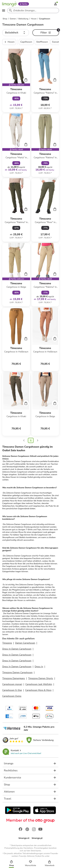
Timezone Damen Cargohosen (17, 672)
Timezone (7, 643)
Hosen (9, 42)
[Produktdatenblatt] (16, 81)
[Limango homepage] (9, 4)
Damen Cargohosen (25, 643)
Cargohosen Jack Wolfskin (39, 684)
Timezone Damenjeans (14, 678)
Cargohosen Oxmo (12, 696)
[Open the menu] (4, 10)
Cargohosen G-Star (12, 690)
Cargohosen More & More (38, 690)
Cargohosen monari (12, 684)
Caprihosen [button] (26, 42)
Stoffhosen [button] (42, 42)
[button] (16, 33)
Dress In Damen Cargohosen (17, 649)
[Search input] (32, 10)
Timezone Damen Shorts (41, 678)
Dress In (39, 667)
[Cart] (26, 80)
